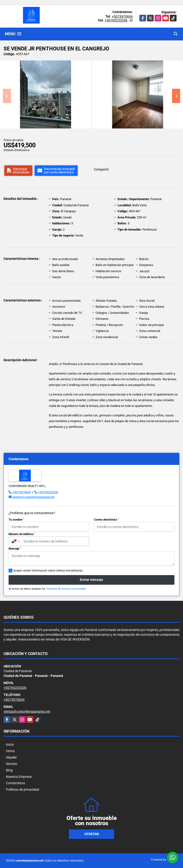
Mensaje (15, 549)
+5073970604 (122, 16)
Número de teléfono (22, 534)
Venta (10, 751)
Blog (9, 770)
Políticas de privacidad (23, 789)
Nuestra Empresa (19, 777)
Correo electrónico (106, 520)
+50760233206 (116, 20)
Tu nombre (16, 520)
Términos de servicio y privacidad (66, 589)
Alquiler (11, 757)
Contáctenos (15, 783)
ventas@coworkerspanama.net (33, 497)
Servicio (12, 764)
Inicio (10, 745)
